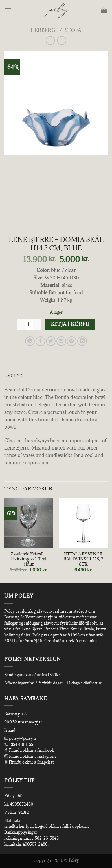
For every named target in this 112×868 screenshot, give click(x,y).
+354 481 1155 (21, 744)
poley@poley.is (20, 738)
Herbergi (44, 30)
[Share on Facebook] (40, 341)
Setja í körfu (70, 324)
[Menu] (8, 10)
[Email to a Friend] (61, 341)
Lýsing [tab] (14, 376)
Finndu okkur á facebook (29, 750)
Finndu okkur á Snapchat (29, 762)
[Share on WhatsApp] (30, 341)
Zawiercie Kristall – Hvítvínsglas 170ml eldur (29, 559)
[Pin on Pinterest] (72, 341)
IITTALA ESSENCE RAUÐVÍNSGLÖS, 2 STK (83, 559)
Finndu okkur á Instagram (30, 756)
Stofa (73, 30)
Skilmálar (13, 820)
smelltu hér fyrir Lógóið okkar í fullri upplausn (46, 826)
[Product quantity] (29, 324)
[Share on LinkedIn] (82, 341)
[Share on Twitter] (51, 341)
